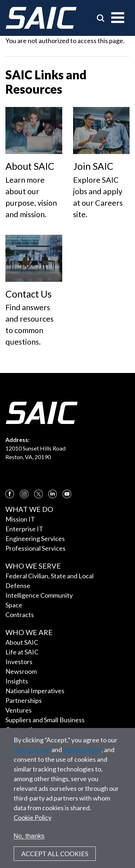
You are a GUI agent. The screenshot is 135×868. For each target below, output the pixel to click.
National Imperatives (35, 691)
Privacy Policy (82, 758)
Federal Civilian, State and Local (49, 576)
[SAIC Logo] (41, 18)
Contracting (22, 729)
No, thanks (29, 845)
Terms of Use (32, 758)
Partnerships (24, 700)
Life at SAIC (22, 652)
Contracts (20, 615)
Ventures (19, 710)
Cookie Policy (33, 826)
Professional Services (35, 548)
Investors (19, 662)
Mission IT (20, 519)
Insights (17, 681)
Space (14, 605)
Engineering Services (35, 538)
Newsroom (21, 671)
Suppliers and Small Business (45, 720)
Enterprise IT (24, 529)
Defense (18, 585)
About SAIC (22, 642)
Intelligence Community (39, 595)
